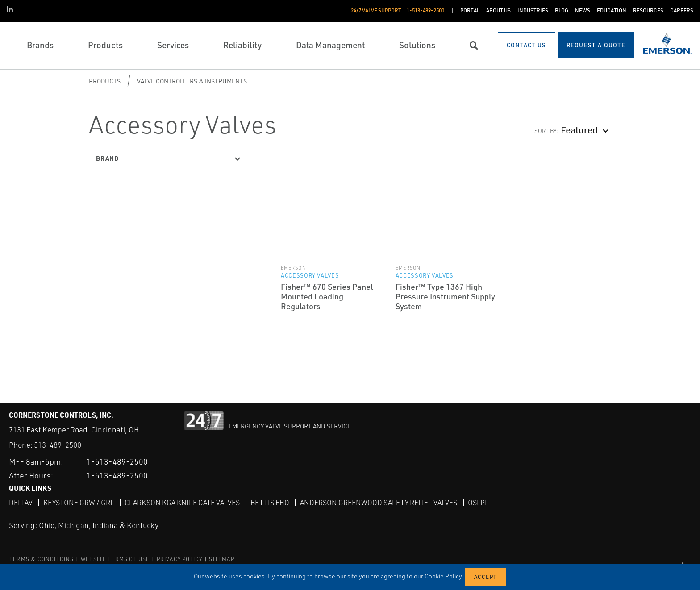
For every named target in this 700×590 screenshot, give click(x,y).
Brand (107, 158)
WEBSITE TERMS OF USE (115, 559)
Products (105, 81)
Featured (579, 130)
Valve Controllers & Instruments (192, 81)
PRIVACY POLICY (180, 559)
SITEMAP (221, 559)
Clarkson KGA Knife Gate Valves (182, 502)
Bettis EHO (270, 502)
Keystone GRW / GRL (79, 502)
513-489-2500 (58, 445)
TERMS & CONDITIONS (42, 559)
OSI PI (477, 502)
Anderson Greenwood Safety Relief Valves (379, 502)
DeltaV (21, 502)
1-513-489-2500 (117, 461)
